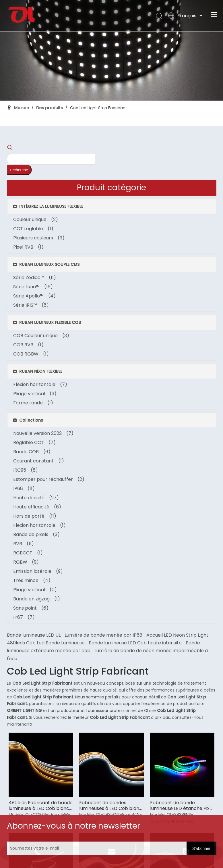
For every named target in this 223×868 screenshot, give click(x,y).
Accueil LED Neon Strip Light (92, 143)
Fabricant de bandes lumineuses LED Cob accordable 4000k (138, 392)
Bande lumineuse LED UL (87, 135)
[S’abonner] (183, 843)
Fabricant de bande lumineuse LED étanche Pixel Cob (190, 309)
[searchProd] (19, 141)
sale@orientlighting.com (196, 764)
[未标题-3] (31, 726)
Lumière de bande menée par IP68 (157, 135)
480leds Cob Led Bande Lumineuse (99, 151)
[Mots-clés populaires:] (43, 141)
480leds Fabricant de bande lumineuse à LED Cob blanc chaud (85, 309)
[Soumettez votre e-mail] (136, 843)
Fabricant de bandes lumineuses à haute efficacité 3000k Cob (189, 392)
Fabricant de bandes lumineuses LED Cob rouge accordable (84, 392)
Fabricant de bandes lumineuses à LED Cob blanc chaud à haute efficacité (137, 309)
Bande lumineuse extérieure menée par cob (134, 159)
